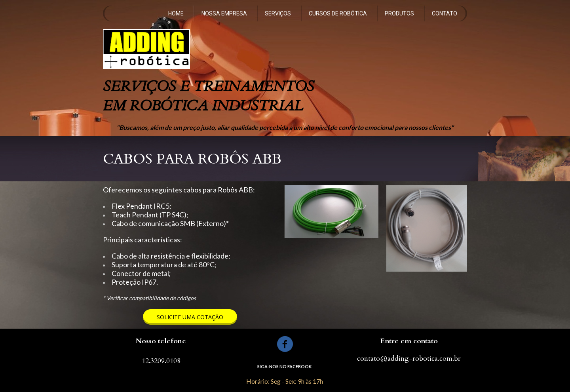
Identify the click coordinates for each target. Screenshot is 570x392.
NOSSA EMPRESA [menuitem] (224, 13)
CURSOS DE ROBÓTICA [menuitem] (338, 13)
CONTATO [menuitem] (445, 13)
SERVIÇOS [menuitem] (278, 13)
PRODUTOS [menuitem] (399, 13)
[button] (190, 317)
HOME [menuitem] (176, 13)
